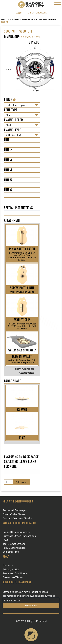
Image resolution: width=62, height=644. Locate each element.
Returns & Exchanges (15, 510)
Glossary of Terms (13, 577)
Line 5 (8, 180)
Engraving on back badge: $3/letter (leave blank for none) (22, 462)
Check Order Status (14, 514)
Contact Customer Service (18, 518)
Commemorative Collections (31, 19)
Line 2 (8, 150)
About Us (8, 565)
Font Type (11, 110)
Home (3, 19)
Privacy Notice (11, 569)
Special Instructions (18, 208)
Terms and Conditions (15, 573)
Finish (10, 99)
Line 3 (8, 160)
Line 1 (8, 140)
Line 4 (8, 170)
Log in (19, 13)
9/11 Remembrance (51, 19)
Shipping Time (11, 552)
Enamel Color (13, 120)
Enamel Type (12, 130)
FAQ (5, 540)
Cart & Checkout (37, 13)
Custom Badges (13, 19)
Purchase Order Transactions (19, 536)
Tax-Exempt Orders (14, 544)
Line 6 (8, 190)
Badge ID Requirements (16, 532)
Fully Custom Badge (14, 548)
